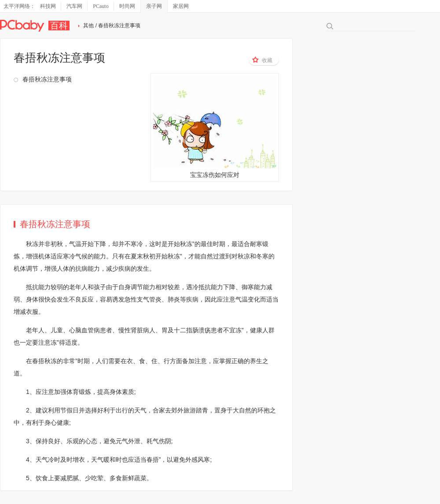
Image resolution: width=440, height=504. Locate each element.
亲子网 (154, 6)
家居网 (181, 6)
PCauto (101, 6)
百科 (59, 26)
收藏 (262, 60)
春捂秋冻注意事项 (47, 79)
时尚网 (127, 6)
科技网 (48, 6)
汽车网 (74, 6)
